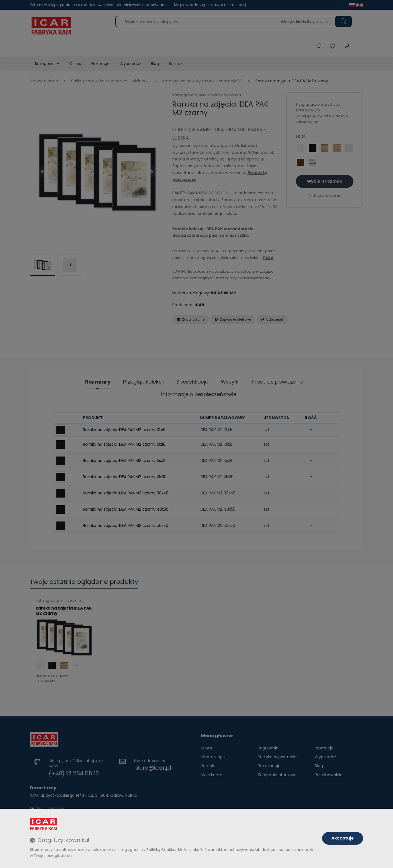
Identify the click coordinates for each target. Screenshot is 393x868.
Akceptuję (343, 838)
